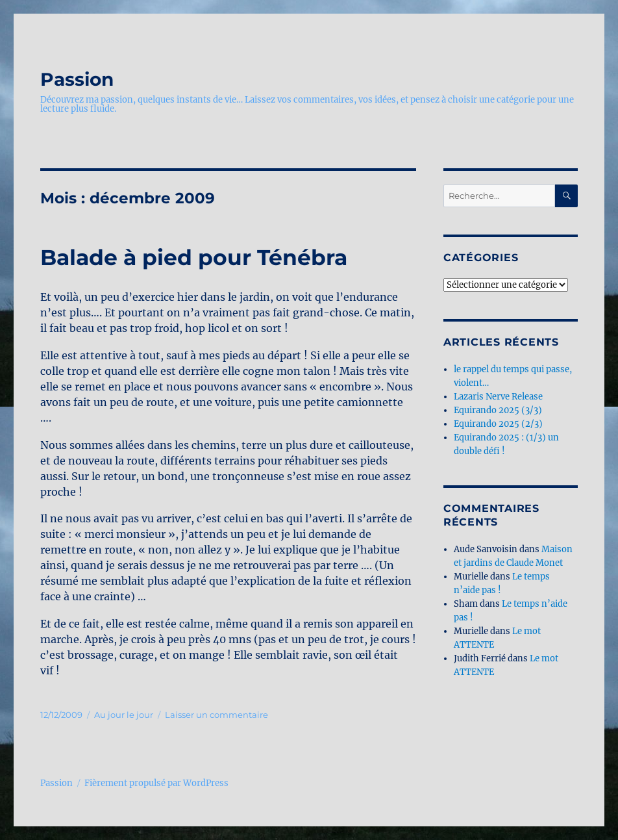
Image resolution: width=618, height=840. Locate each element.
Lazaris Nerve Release (498, 397)
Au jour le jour (124, 715)
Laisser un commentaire (216, 715)
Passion (77, 79)
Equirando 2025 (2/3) (498, 424)
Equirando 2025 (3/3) (498, 410)
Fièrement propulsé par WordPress (156, 783)
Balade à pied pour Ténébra (194, 257)
